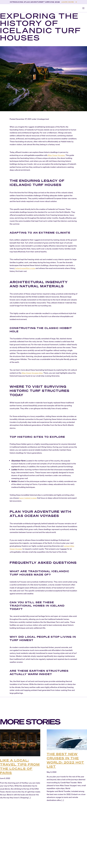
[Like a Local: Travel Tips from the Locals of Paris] (20, 743)
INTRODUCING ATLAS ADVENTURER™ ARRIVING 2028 (35, 2)
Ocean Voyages (58, 155)
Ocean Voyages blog (34, 373)
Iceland (18, 268)
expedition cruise (28, 268)
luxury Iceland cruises (28, 498)
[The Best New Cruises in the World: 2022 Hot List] (67, 740)
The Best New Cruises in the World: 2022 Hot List (65, 760)
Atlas (50, 155)
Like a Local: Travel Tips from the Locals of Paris (20, 767)
